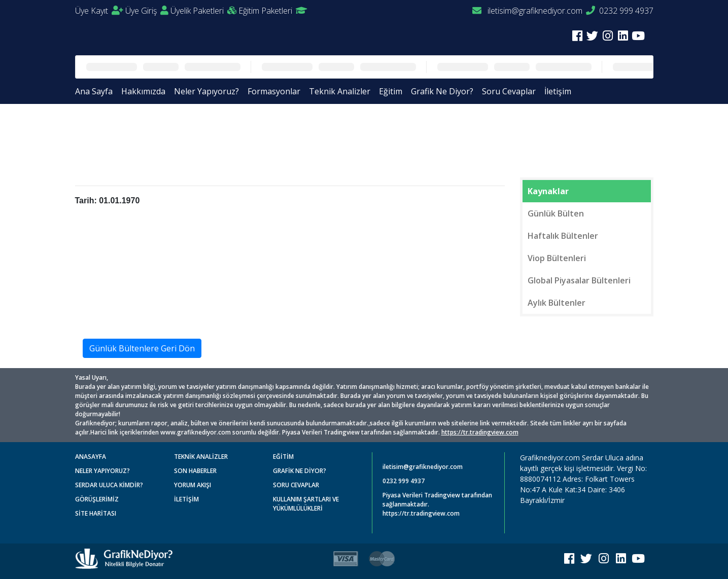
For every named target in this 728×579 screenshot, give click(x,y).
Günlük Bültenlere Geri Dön (142, 348)
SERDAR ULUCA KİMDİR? (109, 485)
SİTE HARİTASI (96, 513)
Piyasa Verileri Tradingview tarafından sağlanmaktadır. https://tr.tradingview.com (437, 504)
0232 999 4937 (620, 11)
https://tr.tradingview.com (480, 432)
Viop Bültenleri (557, 258)
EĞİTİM (283, 457)
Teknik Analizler (340, 91)
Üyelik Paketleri (203, 11)
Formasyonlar (274, 91)
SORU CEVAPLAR (296, 485)
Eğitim (391, 91)
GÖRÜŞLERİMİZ (97, 499)
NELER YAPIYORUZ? (102, 471)
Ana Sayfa (94, 91)
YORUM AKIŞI (193, 485)
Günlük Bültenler (158, 128)
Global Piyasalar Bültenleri (579, 280)
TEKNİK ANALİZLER (201, 457)
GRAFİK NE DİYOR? (300, 471)
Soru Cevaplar (509, 91)
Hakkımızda (143, 91)
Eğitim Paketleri (273, 11)
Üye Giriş (147, 11)
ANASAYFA (91, 457)
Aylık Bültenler (557, 303)
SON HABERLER (195, 471)
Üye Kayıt (99, 11)
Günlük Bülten (556, 213)
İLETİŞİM (186, 499)
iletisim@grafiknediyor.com (527, 11)
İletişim (558, 91)
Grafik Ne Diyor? (442, 91)
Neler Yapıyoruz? (206, 91)
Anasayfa (100, 128)
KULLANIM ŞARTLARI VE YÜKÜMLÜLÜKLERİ (306, 504)
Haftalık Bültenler (563, 236)
